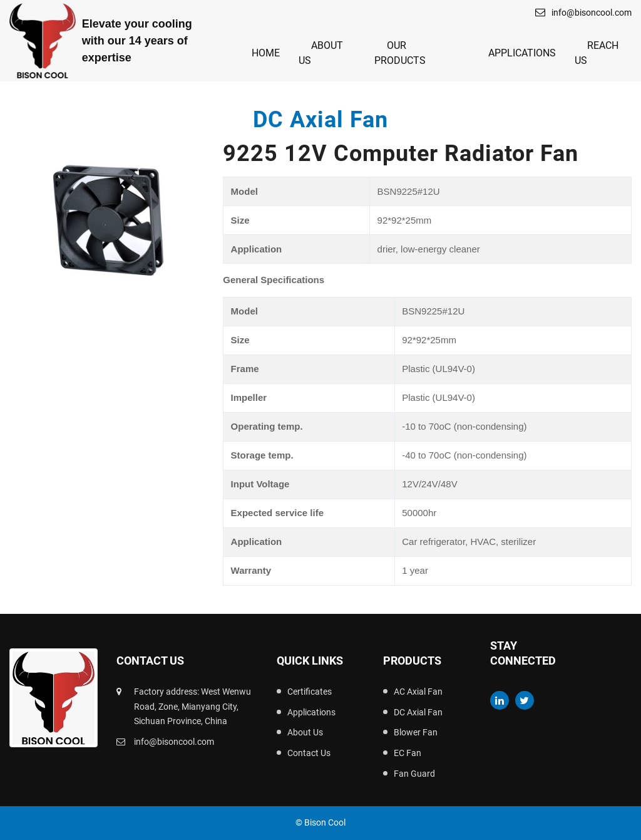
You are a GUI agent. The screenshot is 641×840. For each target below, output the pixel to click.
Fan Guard (414, 774)
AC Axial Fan (418, 692)
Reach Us (597, 53)
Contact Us (309, 753)
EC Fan (408, 753)
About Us (321, 53)
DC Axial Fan (418, 712)
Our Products (400, 53)
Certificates (310, 692)
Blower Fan (416, 732)
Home (266, 53)
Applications (522, 53)
